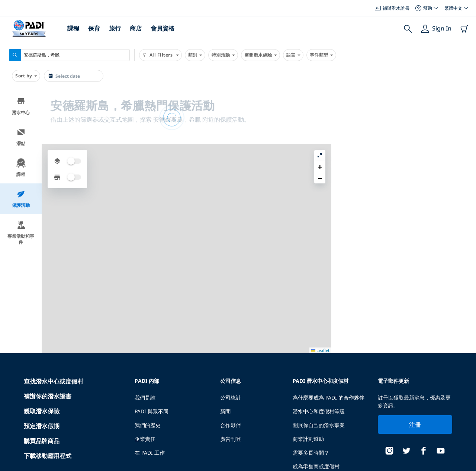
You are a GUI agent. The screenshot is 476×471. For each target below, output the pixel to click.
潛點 (21, 137)
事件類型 (321, 55)
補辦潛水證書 (392, 8)
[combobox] (69, 55)
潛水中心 (21, 106)
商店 (136, 28)
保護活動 (21, 199)
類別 (195, 55)
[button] (464, 113)
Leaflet (465, 464)
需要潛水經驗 (260, 55)
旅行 (115, 28)
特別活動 (223, 55)
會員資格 (163, 28)
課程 (73, 28)
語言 (293, 55)
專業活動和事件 (21, 233)
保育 (94, 28)
